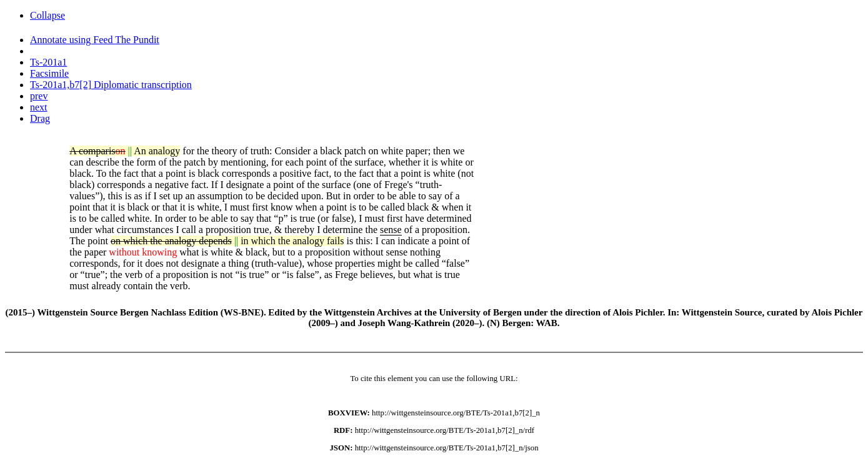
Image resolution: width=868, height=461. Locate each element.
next (39, 107)
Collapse (47, 15)
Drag (40, 118)
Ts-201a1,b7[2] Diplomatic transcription (111, 85)
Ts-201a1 (48, 62)
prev (39, 96)
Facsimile (49, 73)
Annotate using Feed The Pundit (95, 40)
